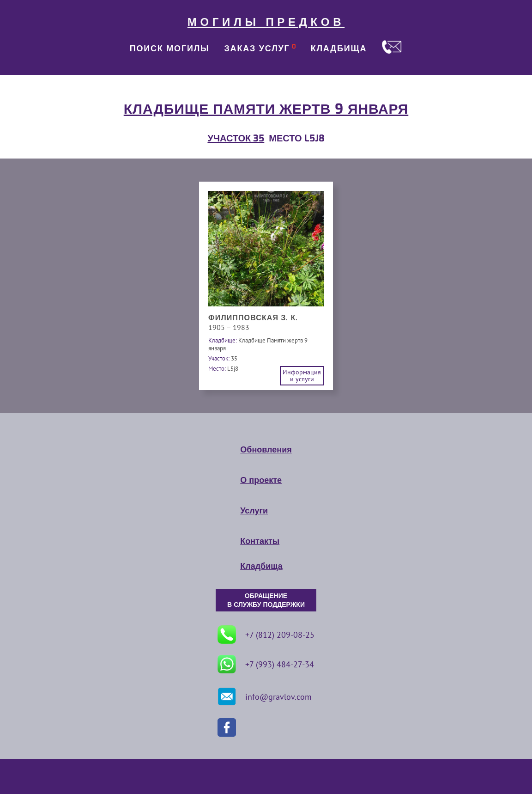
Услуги (254, 511)
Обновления (266, 450)
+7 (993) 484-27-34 (266, 664)
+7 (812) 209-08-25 (266, 635)
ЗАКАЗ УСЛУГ (257, 49)
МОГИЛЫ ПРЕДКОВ (266, 22)
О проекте (261, 480)
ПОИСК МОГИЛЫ (170, 49)
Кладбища (261, 566)
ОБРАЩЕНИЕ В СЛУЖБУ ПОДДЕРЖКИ (266, 600)
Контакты (260, 541)
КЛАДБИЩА (339, 49)
